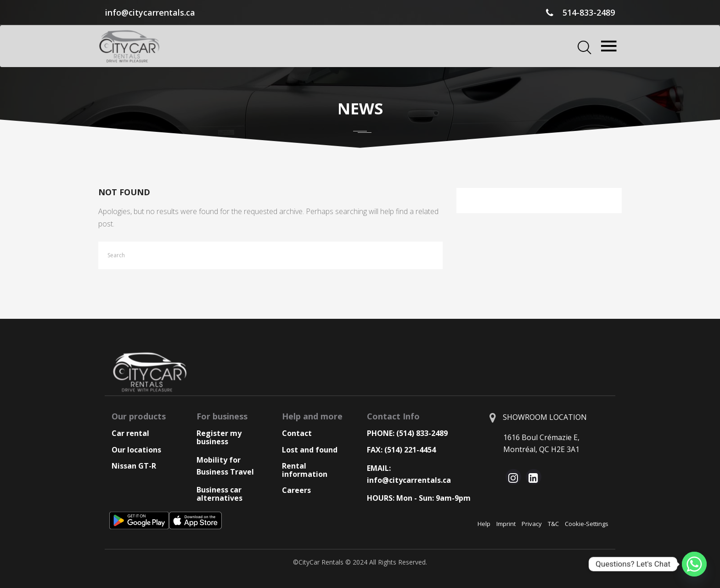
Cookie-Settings (587, 524)
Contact (297, 433)
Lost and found (310, 450)
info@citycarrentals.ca (150, 12)
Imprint (506, 524)
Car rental (130, 433)
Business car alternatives (219, 494)
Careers (296, 490)
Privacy (532, 524)
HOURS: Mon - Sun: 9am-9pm (419, 498)
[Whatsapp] (694, 564)
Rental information (305, 470)
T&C (553, 524)
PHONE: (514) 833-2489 (407, 433)
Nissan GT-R (134, 466)
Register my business (219, 437)
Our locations (136, 450)
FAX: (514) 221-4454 (401, 450)
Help (484, 524)
